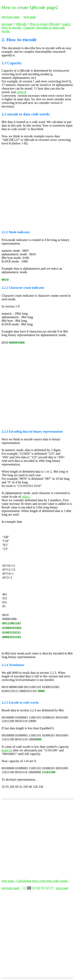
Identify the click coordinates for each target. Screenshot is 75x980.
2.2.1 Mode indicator (16, 232)
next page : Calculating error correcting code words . (35, 881)
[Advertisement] (37, 187)
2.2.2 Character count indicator (23, 288)
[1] (24, 888)
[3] (34, 888)
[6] (47, 888)
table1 (21, 92)
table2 (26, 497)
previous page (10, 17)
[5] (43, 888)
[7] (52, 888)
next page (30, 17)
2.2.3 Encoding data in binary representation (32, 431)
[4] (38, 888)
